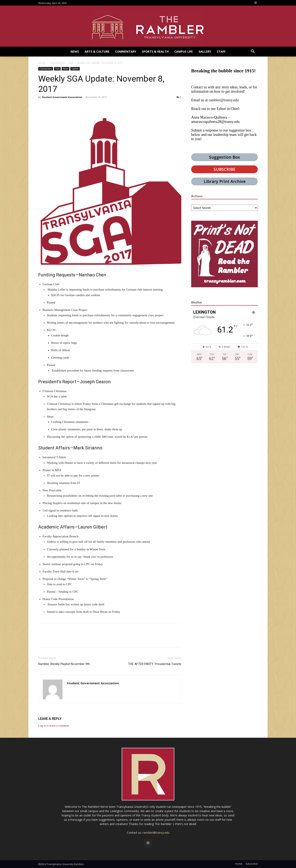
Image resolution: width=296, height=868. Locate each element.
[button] (253, 52)
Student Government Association (62, 97)
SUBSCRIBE (224, 169)
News (65, 69)
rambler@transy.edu (224, 100)
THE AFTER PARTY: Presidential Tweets (155, 664)
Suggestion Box (224, 157)
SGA (71, 63)
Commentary (57, 63)
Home (42, 63)
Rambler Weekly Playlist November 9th (64, 664)
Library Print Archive (225, 181)
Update (75, 69)
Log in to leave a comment (54, 726)
